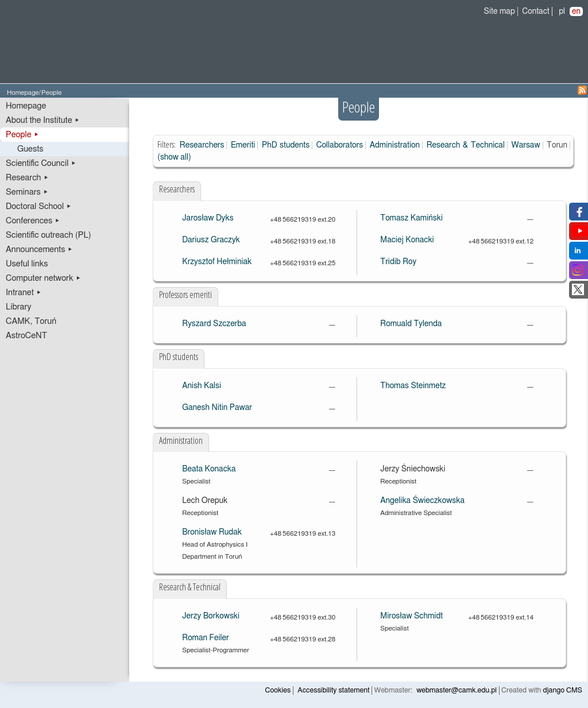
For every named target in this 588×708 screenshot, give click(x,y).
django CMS (563, 690)
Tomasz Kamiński (411, 218)
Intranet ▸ (24, 293)
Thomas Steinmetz (413, 386)
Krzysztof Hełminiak (217, 262)
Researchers (202, 145)
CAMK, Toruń (31, 321)
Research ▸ (27, 178)
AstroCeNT (26, 336)
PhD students (286, 145)
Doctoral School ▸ (39, 206)
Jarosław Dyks (208, 218)
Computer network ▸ (43, 278)
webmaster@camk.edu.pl (457, 690)
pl (562, 11)
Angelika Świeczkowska (422, 501)
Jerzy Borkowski (211, 616)
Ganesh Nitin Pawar (217, 408)
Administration (395, 145)
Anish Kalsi (202, 386)
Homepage (23, 93)
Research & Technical (466, 145)
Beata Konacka (209, 469)
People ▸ (22, 135)
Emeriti (243, 145)
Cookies (278, 690)
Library (19, 307)
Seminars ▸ (27, 192)
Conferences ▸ (33, 221)
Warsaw (526, 145)
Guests (30, 149)
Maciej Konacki (407, 240)
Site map (500, 11)
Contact (535, 11)
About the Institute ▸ (43, 120)
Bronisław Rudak (212, 532)
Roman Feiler (205, 638)
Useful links (27, 264)
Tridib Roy (398, 262)
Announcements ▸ (39, 249)
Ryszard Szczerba (214, 324)
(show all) (174, 157)
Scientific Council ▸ (41, 163)
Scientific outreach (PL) (49, 235)
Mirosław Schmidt (411, 616)
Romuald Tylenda (411, 324)
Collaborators (340, 145)
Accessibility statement (333, 690)
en (576, 11)
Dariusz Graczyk (211, 240)
